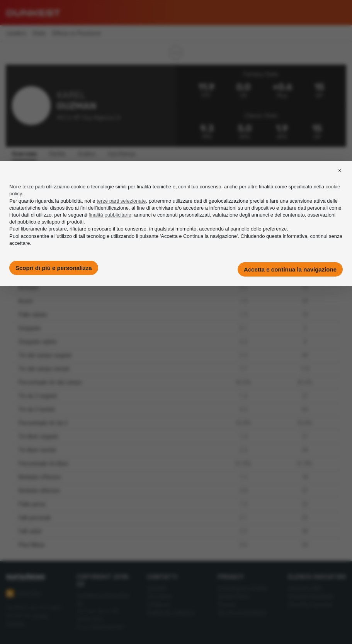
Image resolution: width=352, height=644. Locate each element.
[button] (340, 177)
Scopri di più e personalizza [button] (54, 268)
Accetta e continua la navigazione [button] (290, 269)
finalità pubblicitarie (110, 215)
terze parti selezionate (121, 201)
